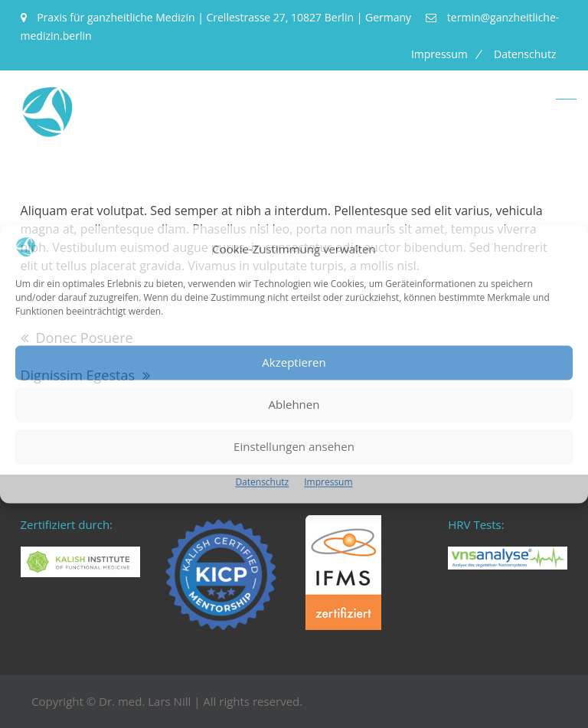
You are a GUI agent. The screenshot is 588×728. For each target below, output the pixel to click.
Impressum (328, 482)
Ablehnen (294, 405)
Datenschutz (262, 482)
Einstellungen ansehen (294, 447)
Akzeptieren (294, 363)
